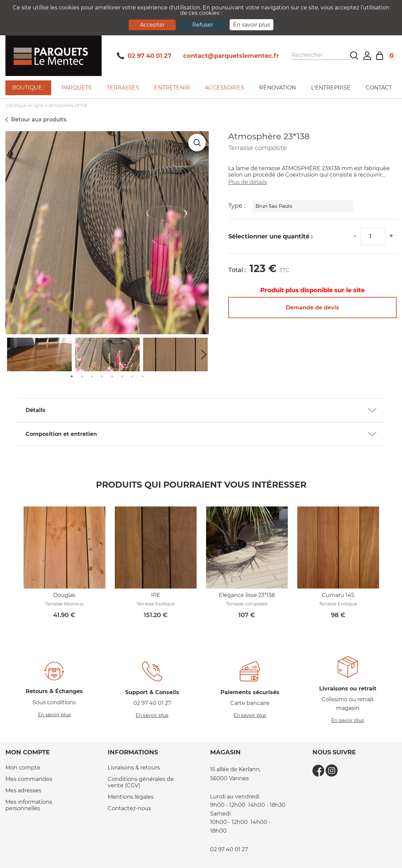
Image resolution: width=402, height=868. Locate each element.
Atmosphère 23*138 (68, 105)
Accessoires (224, 88)
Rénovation (278, 88)
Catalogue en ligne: (25, 105)
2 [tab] (82, 376)
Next (204, 354)
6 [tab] (122, 376)
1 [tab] (72, 376)
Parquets (77, 88)
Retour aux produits (39, 120)
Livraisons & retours (134, 768)
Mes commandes (29, 779)
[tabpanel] (107, 354)
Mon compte (23, 768)
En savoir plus (252, 25)
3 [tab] (92, 376)
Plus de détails (248, 182)
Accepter (152, 25)
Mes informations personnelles (29, 805)
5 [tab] (112, 376)
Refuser (203, 25)
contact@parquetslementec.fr (231, 56)
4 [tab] (102, 376)
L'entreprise (331, 88)
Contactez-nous (129, 808)
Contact (379, 88)
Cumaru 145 (338, 595)
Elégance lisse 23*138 (247, 595)
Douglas (64, 595)
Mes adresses (23, 790)
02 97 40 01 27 (144, 56)
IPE (156, 595)
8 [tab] (142, 376)
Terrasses (123, 88)
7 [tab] (132, 376)
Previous (10, 354)
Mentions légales (131, 797)
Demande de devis (312, 308)
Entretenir (172, 88)
